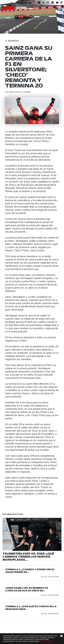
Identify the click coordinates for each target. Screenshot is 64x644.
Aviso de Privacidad (46, 641)
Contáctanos (24, 3)
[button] (9, 111)
